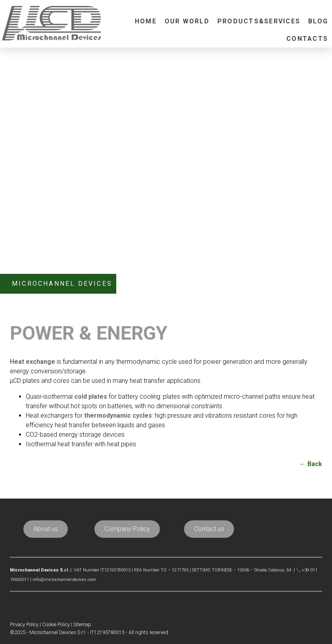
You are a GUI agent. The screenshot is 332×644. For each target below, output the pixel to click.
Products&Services (259, 21)
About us (46, 529)
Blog (318, 21)
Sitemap (82, 624)
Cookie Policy (56, 624)
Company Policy (127, 529)
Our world (187, 21)
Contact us (209, 529)
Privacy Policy (24, 624)
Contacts (307, 39)
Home (146, 21)
